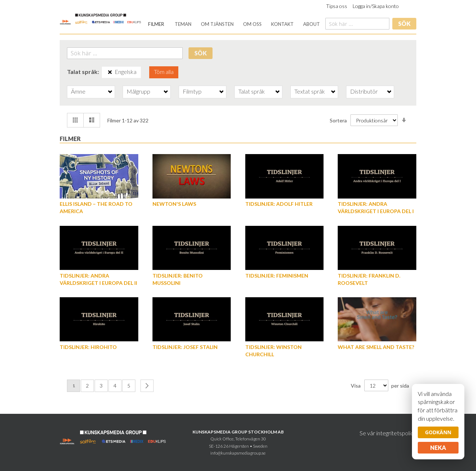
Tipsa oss (337, 6)
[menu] (234, 24)
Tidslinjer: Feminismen (277, 276)
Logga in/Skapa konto (376, 6)
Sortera (338, 120)
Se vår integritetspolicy (388, 433)
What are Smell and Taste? (376, 347)
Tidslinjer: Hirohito (88, 347)
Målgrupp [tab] (138, 91)
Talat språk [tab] (252, 91)
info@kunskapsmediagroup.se (238, 453)
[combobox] (357, 24)
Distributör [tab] (364, 91)
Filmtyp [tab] (192, 91)
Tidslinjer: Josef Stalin (185, 347)
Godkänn (438, 432)
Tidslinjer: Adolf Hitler (279, 204)
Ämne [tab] (78, 91)
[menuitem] (156, 24)
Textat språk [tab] (310, 91)
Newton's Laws (174, 204)
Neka (438, 448)
